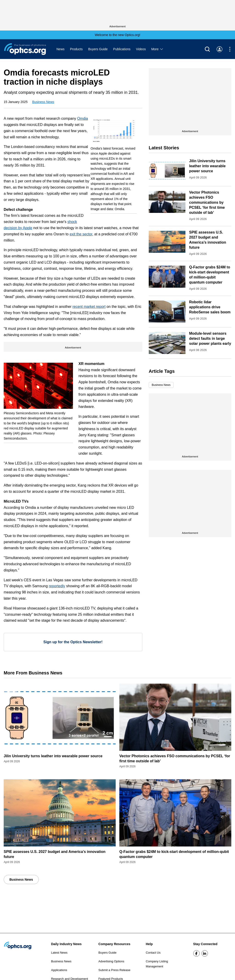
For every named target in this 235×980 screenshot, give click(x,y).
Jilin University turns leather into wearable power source (207, 166)
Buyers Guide (98, 49)
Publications (122, 49)
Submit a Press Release (114, 970)
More (157, 49)
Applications (59, 970)
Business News (43, 102)
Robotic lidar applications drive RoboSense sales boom (210, 307)
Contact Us (153, 953)
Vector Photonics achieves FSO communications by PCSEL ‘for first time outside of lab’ (207, 202)
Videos (141, 49)
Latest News (59, 953)
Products (76, 49)
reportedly (57, 586)
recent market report (89, 307)
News (60, 49)
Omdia (83, 118)
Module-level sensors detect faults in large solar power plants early (210, 338)
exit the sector (81, 234)
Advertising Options (111, 961)
